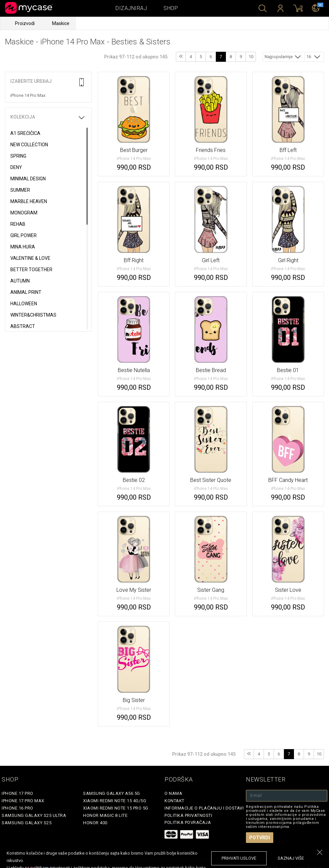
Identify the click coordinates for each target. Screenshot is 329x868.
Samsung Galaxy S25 (27, 823)
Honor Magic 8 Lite (105, 815)
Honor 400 (95, 823)
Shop (171, 8)
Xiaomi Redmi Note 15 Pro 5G (116, 808)
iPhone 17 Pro (18, 793)
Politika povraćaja (188, 822)
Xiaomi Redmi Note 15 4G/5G (115, 801)
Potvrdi (260, 838)
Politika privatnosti (188, 815)
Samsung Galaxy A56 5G (112, 793)
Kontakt (175, 801)
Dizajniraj (131, 8)
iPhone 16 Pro (18, 808)
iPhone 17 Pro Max (23, 801)
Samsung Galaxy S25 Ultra (34, 815)
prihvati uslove (239, 858)
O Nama (173, 793)
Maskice (61, 23)
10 (251, 57)
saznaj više (291, 858)
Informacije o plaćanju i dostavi (204, 808)
